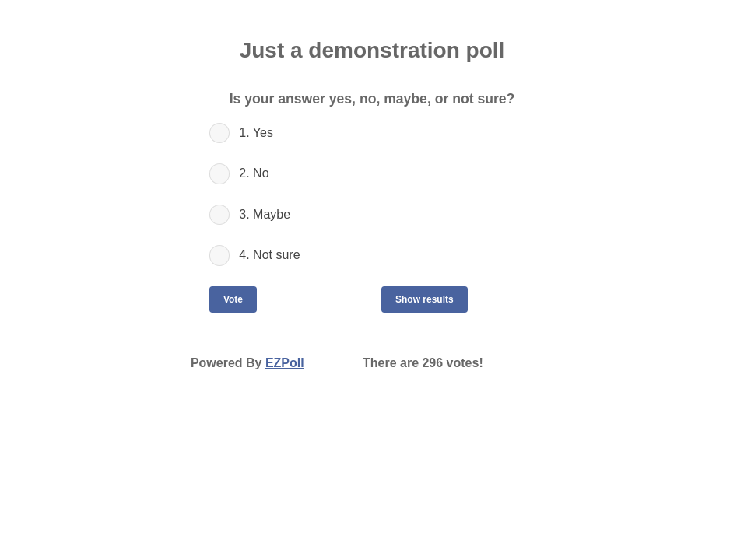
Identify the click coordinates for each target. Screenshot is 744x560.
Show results (425, 299)
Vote (233, 299)
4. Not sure (269, 255)
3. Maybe (265, 214)
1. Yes (256, 133)
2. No (254, 173)
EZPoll (285, 363)
